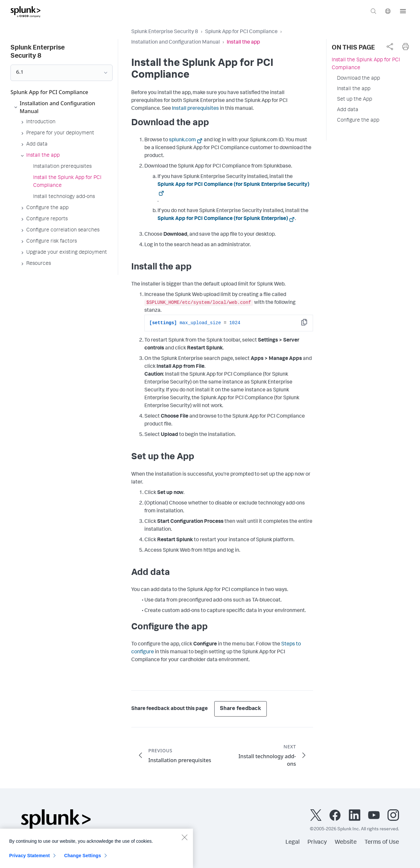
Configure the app (358, 121)
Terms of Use (382, 842)
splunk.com (182, 140)
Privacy (317, 842)
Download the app (358, 79)
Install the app (354, 89)
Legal (293, 842)
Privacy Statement (30, 859)
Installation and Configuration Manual (176, 43)
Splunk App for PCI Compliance (241, 32)
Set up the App (355, 100)
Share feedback (241, 709)
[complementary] (390, 47)
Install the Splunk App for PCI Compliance (366, 64)
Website (346, 842)
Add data (348, 110)
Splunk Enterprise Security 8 (165, 32)
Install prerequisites (195, 109)
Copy (309, 324)
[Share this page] (390, 47)
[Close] (184, 841)
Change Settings (83, 859)
